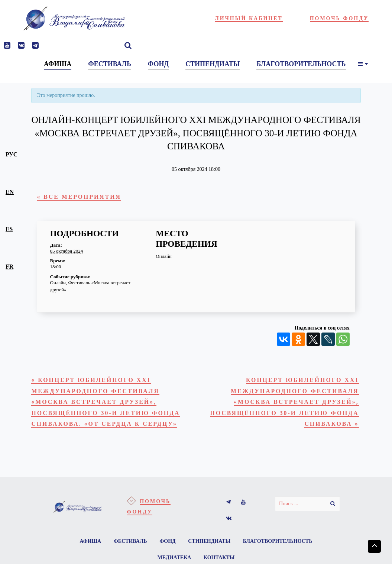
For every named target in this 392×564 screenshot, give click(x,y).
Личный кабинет (249, 18)
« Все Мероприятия (79, 197)
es (9, 229)
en (10, 192)
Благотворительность (278, 541)
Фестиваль (130, 541)
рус (12, 154)
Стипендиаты (209, 541)
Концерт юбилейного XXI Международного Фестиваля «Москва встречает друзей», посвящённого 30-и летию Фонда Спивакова (285, 402)
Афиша (91, 541)
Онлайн (58, 283)
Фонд (168, 541)
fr (9, 267)
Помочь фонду (339, 18)
